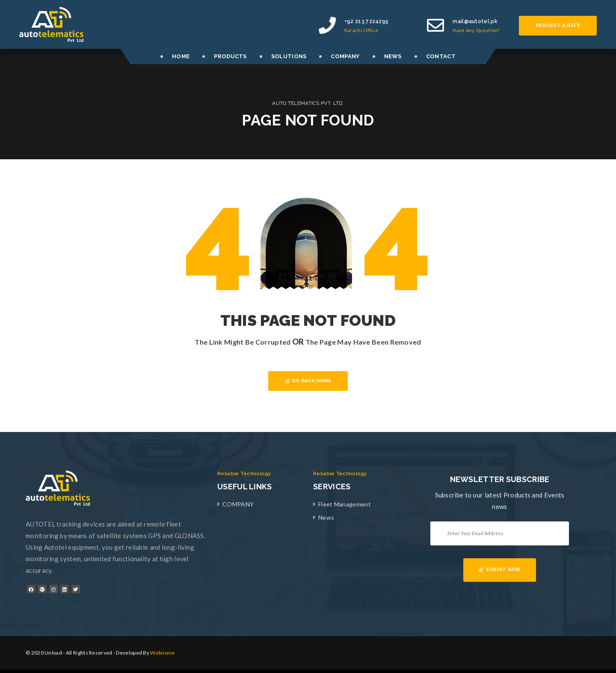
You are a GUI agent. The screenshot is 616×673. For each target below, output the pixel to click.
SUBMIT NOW (499, 570)
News (326, 517)
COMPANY (345, 56)
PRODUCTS (230, 56)
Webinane (162, 653)
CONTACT (441, 56)
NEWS (393, 56)
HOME (181, 56)
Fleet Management (345, 504)
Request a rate (558, 25)
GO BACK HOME (308, 381)
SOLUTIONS (289, 56)
